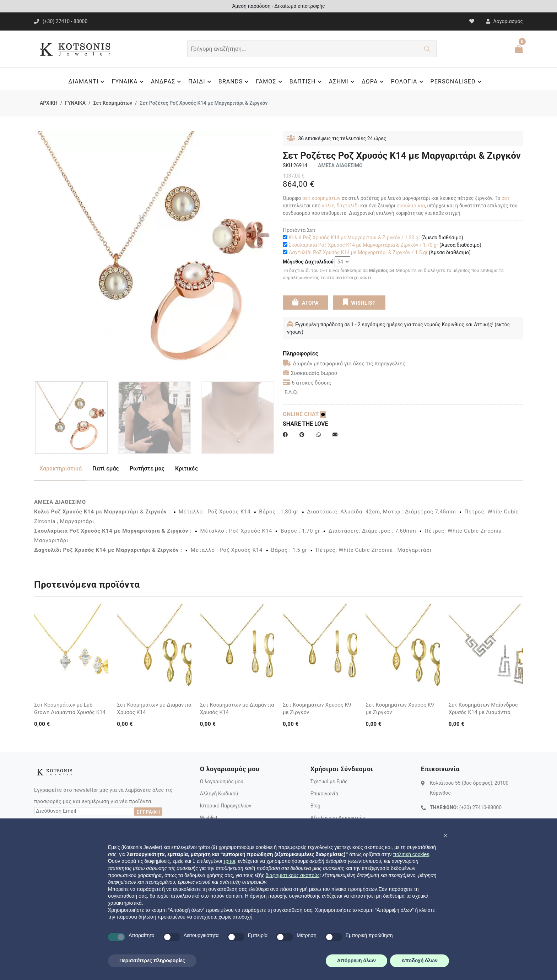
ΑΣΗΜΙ (343, 82)
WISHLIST (359, 302)
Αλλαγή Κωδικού (219, 794)
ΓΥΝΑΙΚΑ (128, 82)
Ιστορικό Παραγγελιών (226, 806)
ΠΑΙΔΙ (201, 82)
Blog (315, 806)
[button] (445, 835)
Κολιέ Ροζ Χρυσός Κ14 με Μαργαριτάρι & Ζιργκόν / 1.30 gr (354, 238)
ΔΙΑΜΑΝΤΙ (87, 82)
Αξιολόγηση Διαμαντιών (338, 818)
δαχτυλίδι (348, 206)
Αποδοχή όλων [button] (420, 960)
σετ (506, 198)
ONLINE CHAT (304, 414)
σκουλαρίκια (411, 206)
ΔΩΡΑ (374, 82)
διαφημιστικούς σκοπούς (293, 875)
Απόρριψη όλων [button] (356, 960)
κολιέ (328, 206)
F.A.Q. (291, 392)
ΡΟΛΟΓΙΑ (408, 82)
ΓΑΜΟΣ (270, 82)
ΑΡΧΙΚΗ (49, 103)
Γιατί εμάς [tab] (106, 469)
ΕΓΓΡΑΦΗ (148, 812)
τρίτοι (229, 861)
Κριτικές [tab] (186, 469)
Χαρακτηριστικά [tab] (61, 469)
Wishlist (209, 818)
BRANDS (234, 82)
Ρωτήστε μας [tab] (147, 469)
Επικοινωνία (324, 794)
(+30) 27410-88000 (480, 807)
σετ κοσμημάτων (321, 198)
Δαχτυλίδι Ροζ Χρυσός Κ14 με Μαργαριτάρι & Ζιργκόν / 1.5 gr (358, 252)
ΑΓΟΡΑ (305, 302)
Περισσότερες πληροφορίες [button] (152, 960)
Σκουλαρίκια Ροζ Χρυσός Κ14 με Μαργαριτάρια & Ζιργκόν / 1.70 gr (363, 245)
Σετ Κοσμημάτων (113, 103)
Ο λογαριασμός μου (222, 782)
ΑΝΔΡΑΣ (167, 82)
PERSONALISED (457, 82)
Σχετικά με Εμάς (329, 782)
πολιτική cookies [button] (411, 854)
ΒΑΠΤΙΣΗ (307, 82)
